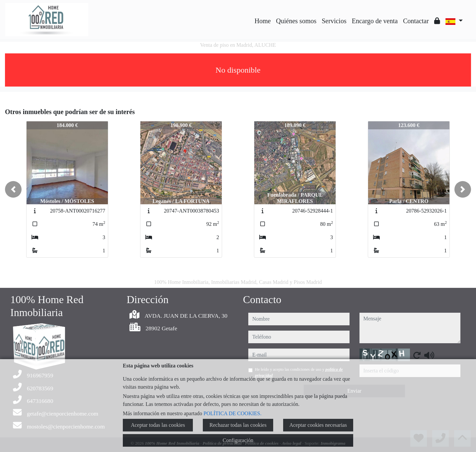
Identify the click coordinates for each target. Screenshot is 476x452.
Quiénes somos (296, 21)
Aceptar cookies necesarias (318, 425)
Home (263, 21)
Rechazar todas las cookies (238, 425)
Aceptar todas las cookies (158, 425)
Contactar (416, 21)
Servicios (334, 21)
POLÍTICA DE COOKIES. (233, 413)
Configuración (238, 440)
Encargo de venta (375, 21)
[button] (13, 189)
